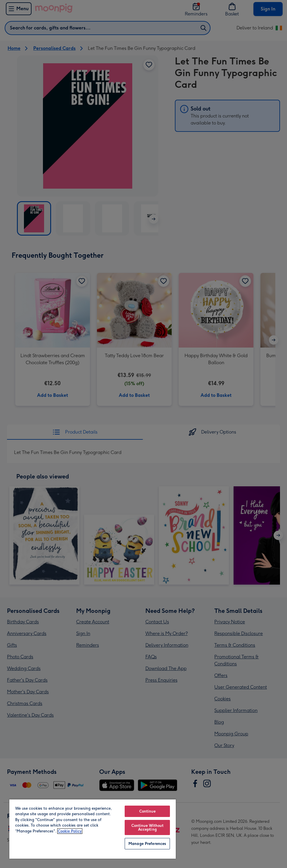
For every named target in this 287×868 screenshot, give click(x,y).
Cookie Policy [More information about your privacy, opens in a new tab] (70, 831)
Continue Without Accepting (147, 827)
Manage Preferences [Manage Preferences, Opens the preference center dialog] (147, 844)
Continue (147, 811)
